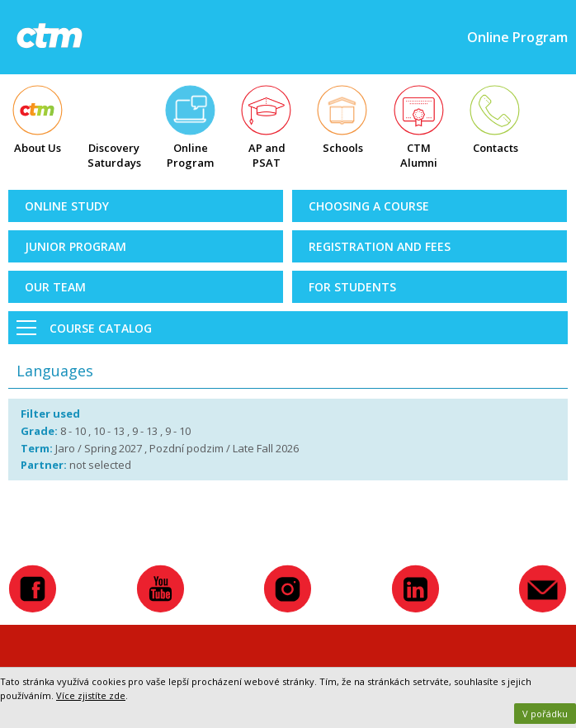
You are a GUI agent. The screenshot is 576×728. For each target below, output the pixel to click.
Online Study (67, 206)
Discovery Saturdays (114, 155)
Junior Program (76, 246)
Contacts (496, 148)
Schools (343, 148)
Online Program (190, 155)
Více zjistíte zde (91, 695)
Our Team (55, 287)
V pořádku (545, 714)
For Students (352, 287)
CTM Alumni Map (419, 157)
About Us (38, 148)
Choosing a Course (369, 206)
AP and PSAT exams (267, 157)
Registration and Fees (380, 246)
